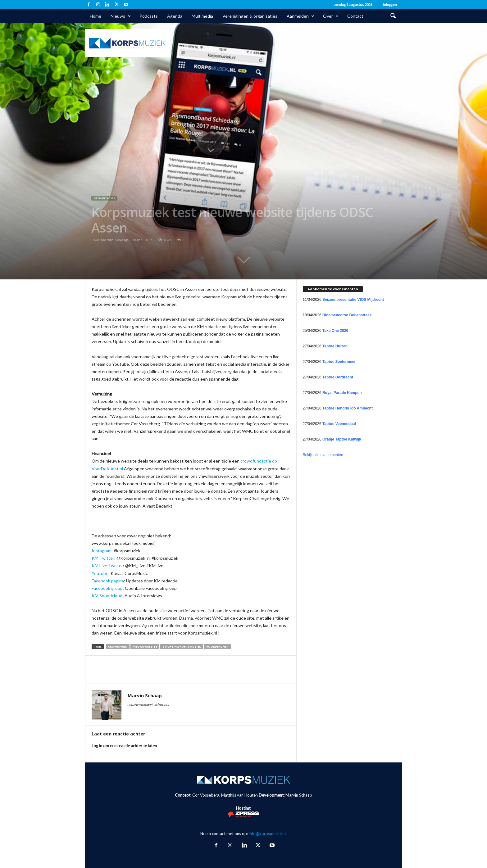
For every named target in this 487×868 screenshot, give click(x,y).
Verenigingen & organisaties (250, 16)
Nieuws (121, 16)
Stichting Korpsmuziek (182, 646)
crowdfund (118, 646)
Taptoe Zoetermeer (339, 362)
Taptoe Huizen (335, 346)
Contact (355, 16)
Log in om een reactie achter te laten (124, 746)
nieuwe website (145, 646)
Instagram (102, 551)
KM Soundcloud (107, 596)
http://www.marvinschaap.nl (148, 704)
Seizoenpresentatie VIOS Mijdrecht (353, 300)
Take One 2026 (335, 331)
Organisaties (104, 198)
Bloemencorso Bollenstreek (347, 315)
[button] (393, 16)
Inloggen (390, 5)
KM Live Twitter (107, 565)
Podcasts (149, 16)
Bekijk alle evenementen (323, 455)
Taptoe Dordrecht (338, 377)
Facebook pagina (108, 581)
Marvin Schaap (114, 240)
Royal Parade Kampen (342, 393)
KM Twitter (103, 558)
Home (96, 16)
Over (331, 16)
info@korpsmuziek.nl (268, 834)
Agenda (175, 16)
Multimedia (202, 16)
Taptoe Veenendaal (339, 424)
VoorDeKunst (218, 646)
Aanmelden (300, 16)
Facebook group (107, 588)
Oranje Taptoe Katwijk (342, 439)
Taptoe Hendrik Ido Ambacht (348, 408)
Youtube (100, 573)
